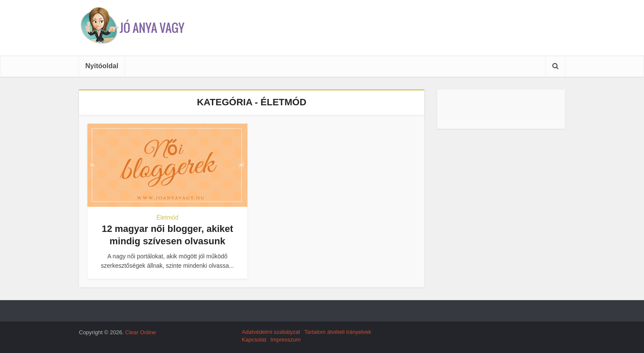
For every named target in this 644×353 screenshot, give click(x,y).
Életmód (167, 217)
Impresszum (286, 340)
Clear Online (141, 332)
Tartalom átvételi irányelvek (338, 332)
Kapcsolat (254, 340)
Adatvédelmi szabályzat (271, 332)
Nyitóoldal (102, 66)
